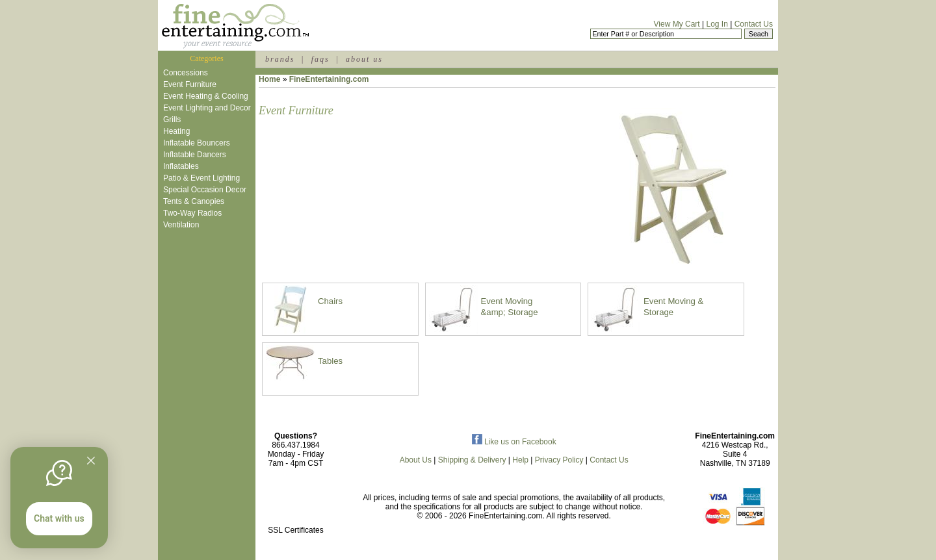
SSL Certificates (296, 530)
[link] (296, 503)
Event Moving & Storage (673, 307)
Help (520, 460)
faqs (320, 59)
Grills (172, 120)
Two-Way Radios (192, 213)
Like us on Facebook (514, 442)
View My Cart (677, 24)
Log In (717, 24)
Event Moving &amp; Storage (510, 307)
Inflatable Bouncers (197, 143)
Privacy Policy (559, 460)
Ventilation (181, 225)
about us (364, 59)
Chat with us (59, 518)
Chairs (330, 301)
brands (280, 59)
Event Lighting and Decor (207, 108)
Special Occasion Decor (205, 190)
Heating (176, 131)
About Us (416, 460)
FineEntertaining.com (329, 79)
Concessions (186, 73)
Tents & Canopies (194, 201)
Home (269, 79)
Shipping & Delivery (472, 460)
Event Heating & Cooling (206, 96)
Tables (330, 361)
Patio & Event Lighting (201, 178)
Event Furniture (190, 84)
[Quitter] (91, 461)
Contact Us (754, 24)
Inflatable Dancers (195, 155)
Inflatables (181, 166)
